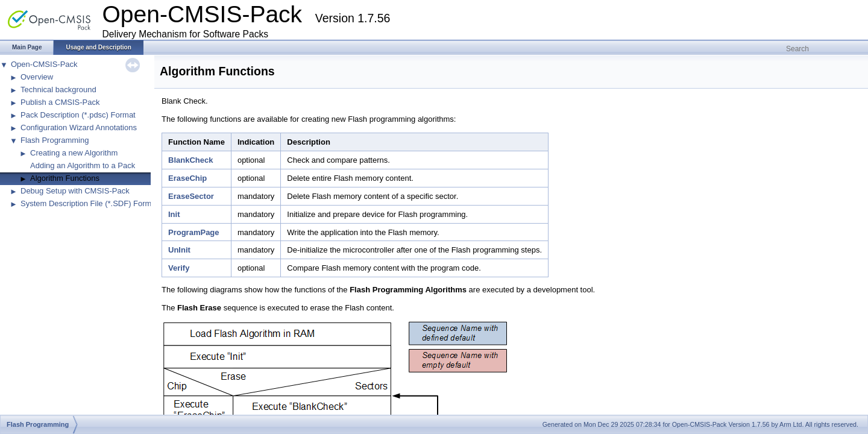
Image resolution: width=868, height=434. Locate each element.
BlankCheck (190, 160)
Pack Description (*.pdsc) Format (78, 115)
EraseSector (191, 196)
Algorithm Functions (65, 178)
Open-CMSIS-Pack (44, 64)
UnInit (179, 250)
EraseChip (187, 178)
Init (174, 214)
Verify (179, 268)
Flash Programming (55, 140)
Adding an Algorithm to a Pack (83, 165)
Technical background (58, 90)
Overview (37, 77)
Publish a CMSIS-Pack (60, 102)
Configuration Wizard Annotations (79, 127)
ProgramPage (194, 232)
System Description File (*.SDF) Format (89, 203)
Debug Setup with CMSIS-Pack (75, 191)
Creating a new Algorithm (74, 153)
